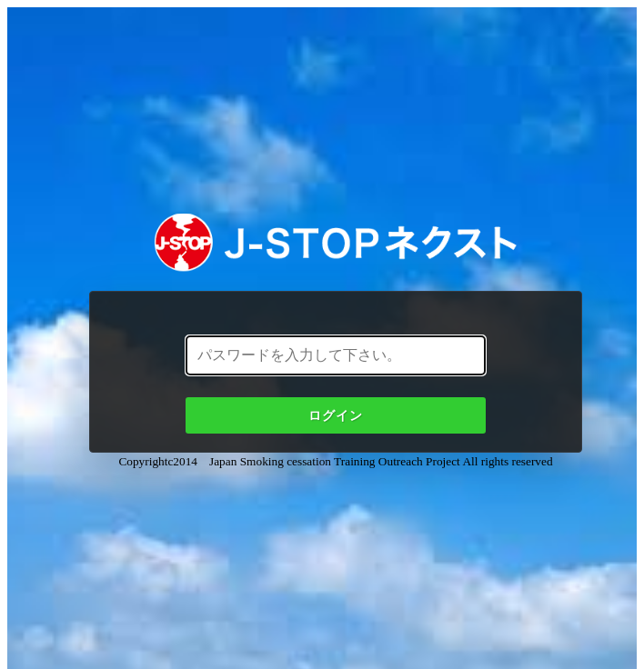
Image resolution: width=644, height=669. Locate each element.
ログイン (336, 415)
